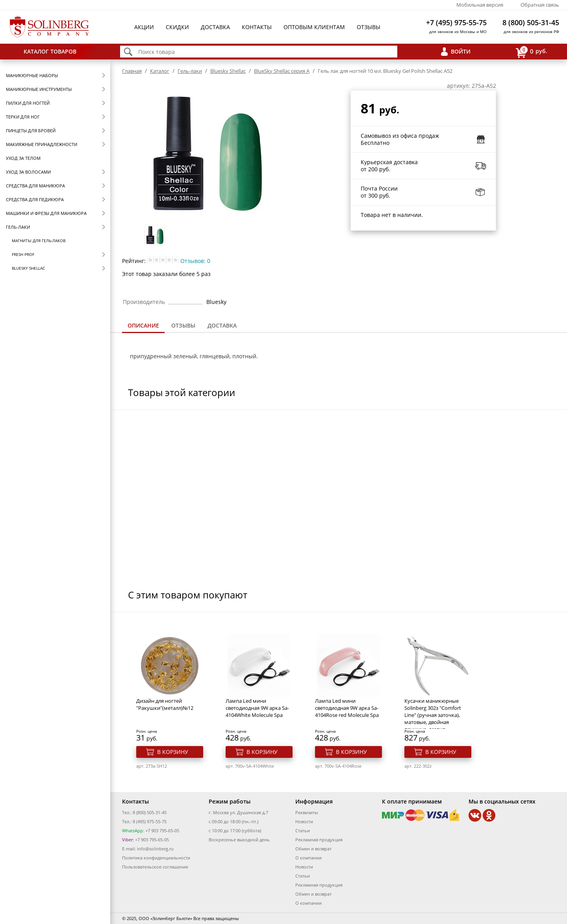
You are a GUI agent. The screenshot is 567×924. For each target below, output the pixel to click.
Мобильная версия (480, 5)
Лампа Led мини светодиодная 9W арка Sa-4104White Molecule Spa (257, 708)
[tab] (143, 326)
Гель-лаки (18, 227)
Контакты (257, 27)
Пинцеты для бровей (31, 131)
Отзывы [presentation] (183, 325)
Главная (132, 71)
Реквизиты (307, 812)
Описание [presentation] (143, 325)
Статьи (303, 830)
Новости (304, 821)
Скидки (177, 27)
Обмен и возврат (313, 849)
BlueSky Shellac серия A (282, 71)
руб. (532, 52)
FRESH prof (23, 254)
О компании (309, 858)
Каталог (160, 71)
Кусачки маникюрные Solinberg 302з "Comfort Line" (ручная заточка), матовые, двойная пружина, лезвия (433, 715)
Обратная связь (540, 5)
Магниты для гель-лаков (39, 241)
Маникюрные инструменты (39, 89)
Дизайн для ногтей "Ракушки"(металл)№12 (165, 704)
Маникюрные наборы (32, 75)
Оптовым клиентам (314, 27)
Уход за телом (23, 158)
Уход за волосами (28, 172)
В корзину (173, 752)
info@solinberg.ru (155, 849)
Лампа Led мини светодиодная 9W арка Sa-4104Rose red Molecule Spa (347, 708)
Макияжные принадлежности (42, 144)
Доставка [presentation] (222, 325)
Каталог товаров (50, 51)
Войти (461, 51)
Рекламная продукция (319, 840)
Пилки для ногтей (28, 103)
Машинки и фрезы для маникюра (46, 213)
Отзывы (369, 27)
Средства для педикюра (35, 199)
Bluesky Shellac (28, 268)
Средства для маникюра (35, 186)
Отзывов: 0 (195, 261)
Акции (144, 27)
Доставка (215, 27)
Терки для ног (23, 117)
